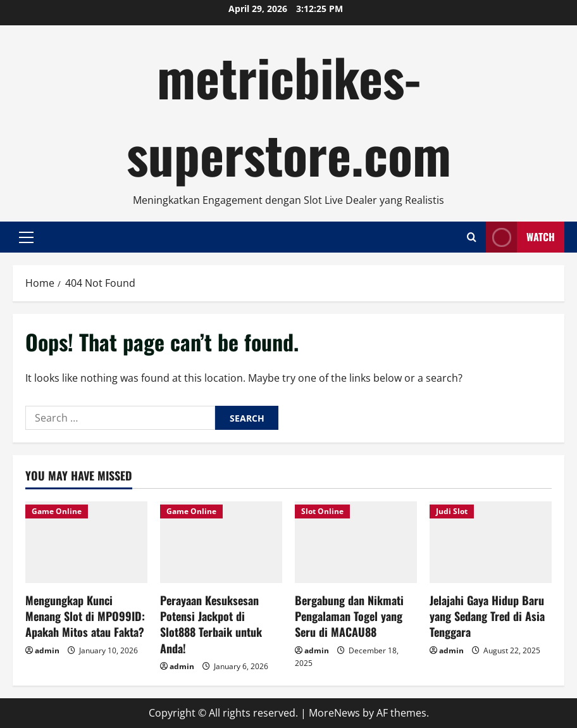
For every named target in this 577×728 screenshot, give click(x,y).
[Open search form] (472, 237)
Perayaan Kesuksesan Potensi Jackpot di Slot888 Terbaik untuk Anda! (211, 624)
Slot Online (322, 511)
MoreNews (334, 713)
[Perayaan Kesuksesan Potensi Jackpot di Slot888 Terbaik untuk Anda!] (221, 542)
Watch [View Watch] (520, 237)
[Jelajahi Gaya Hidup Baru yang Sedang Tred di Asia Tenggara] (491, 542)
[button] (26, 237)
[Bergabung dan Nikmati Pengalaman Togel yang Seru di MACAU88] (356, 542)
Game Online (57, 511)
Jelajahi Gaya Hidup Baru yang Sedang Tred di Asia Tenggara (487, 616)
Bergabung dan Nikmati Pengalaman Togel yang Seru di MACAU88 (349, 616)
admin (47, 650)
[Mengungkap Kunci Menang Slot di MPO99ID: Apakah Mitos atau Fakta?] (86, 542)
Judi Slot (452, 511)
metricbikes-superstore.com (289, 115)
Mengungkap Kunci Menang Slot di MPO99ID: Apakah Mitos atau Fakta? (85, 616)
